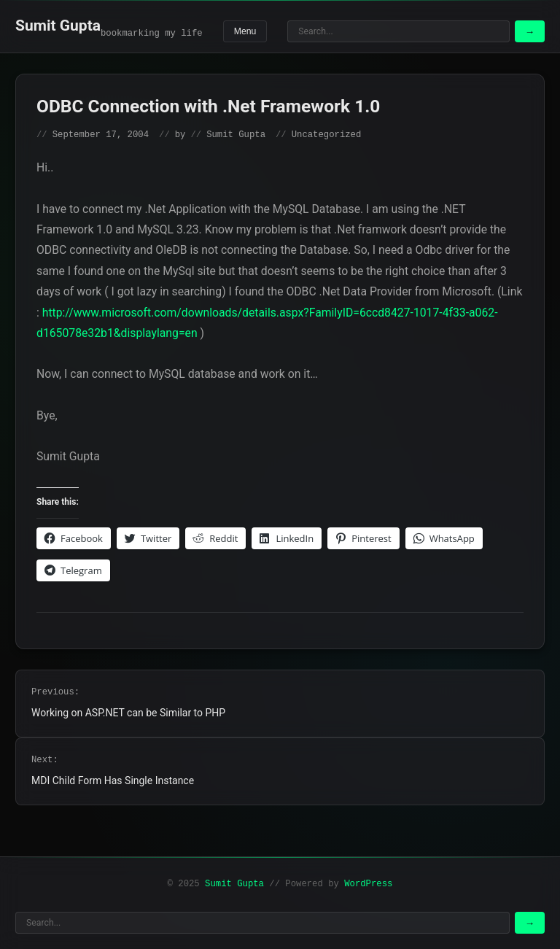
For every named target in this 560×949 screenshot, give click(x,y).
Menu (245, 31)
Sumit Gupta (58, 26)
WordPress (368, 884)
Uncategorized (327, 135)
